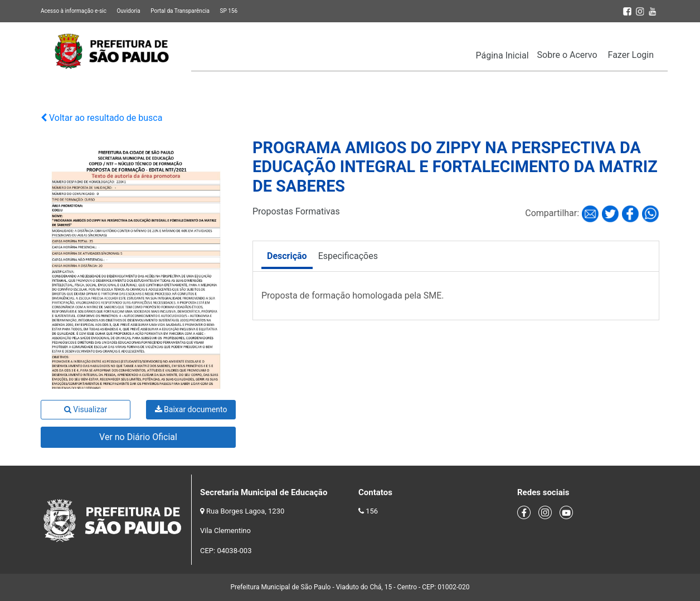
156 (372, 511)
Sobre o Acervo (567, 55)
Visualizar (86, 409)
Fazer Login (631, 55)
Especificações (348, 256)
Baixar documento (191, 409)
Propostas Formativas (296, 211)
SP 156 (229, 11)
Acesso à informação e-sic (74, 11)
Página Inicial (502, 55)
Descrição (287, 256)
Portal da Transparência (180, 11)
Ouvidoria (128, 11)
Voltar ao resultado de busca (101, 118)
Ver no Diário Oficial (138, 437)
